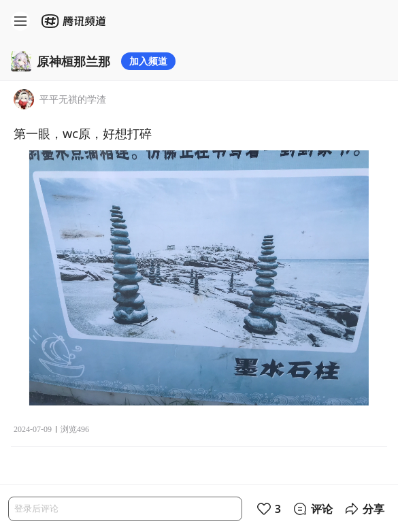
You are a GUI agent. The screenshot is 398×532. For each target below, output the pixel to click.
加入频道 (148, 61)
